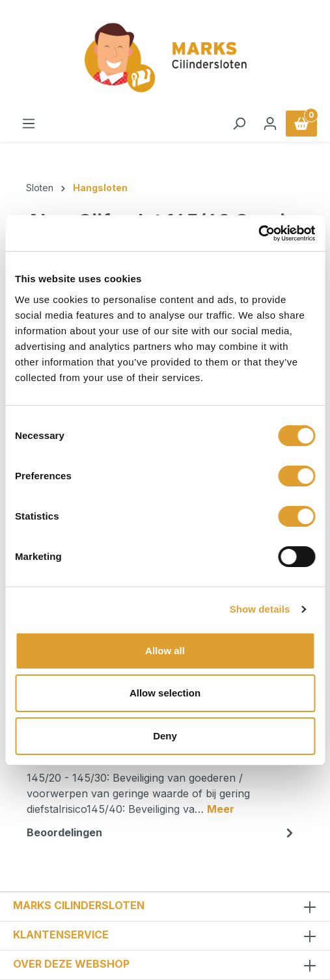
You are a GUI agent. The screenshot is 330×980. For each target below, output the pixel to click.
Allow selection (165, 693)
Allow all (165, 651)
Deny (165, 736)
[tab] (162, 782)
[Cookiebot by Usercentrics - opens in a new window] (258, 233)
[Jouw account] (270, 124)
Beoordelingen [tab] (162, 832)
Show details (260, 609)
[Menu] (29, 124)
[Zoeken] (239, 124)
